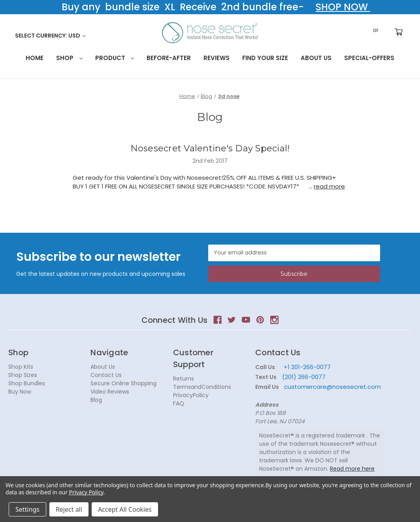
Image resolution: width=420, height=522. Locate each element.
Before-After (169, 58)
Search (350, 32)
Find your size (265, 58)
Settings (27, 509)
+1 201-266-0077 (307, 367)
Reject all (69, 509)
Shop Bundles (27, 383)
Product (115, 58)
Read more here (352, 469)
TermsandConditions (202, 387)
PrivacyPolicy (191, 395)
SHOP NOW (343, 7)
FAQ (179, 403)
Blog (96, 400)
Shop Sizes (23, 375)
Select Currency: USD (50, 36)
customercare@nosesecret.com (332, 387)
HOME (35, 58)
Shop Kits (21, 367)
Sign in (364, 32)
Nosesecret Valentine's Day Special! (210, 148)
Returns (184, 379)
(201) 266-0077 (304, 377)
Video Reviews (110, 392)
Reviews (217, 58)
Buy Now (20, 392)
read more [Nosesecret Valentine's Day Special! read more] (329, 186)
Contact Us (106, 375)
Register (388, 32)
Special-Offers (369, 58)
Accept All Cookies (125, 509)
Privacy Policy (86, 492)
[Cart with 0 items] (399, 32)
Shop (69, 58)
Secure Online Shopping (123, 383)
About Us (316, 58)
